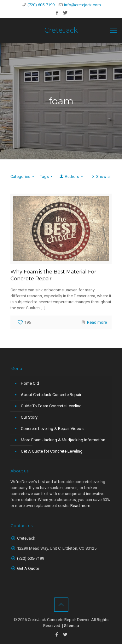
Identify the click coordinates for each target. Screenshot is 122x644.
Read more (97, 322)
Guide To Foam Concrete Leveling (51, 406)
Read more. (81, 506)
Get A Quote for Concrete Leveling (52, 451)
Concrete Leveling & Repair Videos (52, 429)
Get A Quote (28, 568)
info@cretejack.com (82, 5)
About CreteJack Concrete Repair (51, 395)
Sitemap (72, 626)
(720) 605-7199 (41, 5)
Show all (101, 176)
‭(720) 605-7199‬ (31, 558)
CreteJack (61, 30)
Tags (47, 176)
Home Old (30, 383)
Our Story (29, 417)
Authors (72, 176)
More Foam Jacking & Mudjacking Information (63, 440)
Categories (23, 176)
